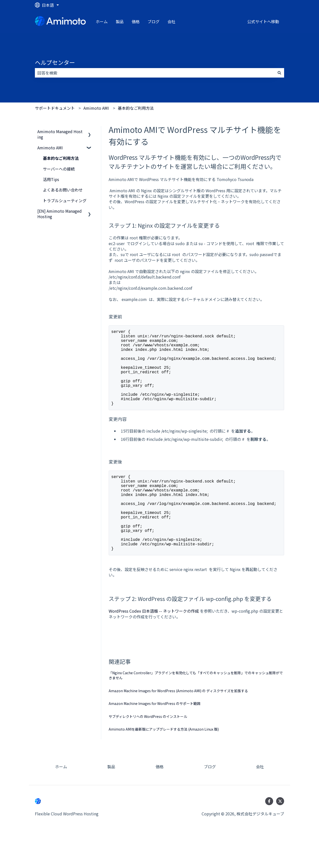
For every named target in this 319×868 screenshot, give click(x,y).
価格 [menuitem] (159, 800)
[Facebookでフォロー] (269, 835)
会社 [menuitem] (260, 800)
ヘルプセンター (55, 62)
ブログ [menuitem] (210, 800)
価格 (136, 21)
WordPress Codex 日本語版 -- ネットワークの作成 (154, 645)
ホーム (102, 21)
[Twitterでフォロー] (280, 835)
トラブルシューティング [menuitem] (65, 200)
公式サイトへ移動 (263, 21)
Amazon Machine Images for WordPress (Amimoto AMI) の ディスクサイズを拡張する (178, 725)
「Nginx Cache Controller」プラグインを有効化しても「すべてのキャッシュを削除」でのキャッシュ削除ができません (196, 709)
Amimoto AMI (96, 108)
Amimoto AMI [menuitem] (50, 148)
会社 (171, 21)
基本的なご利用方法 (136, 108)
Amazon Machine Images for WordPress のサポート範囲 (155, 737)
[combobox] (155, 73)
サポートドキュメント (55, 108)
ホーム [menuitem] (61, 800)
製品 (120, 21)
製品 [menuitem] (111, 800)
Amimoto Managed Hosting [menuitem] (60, 134)
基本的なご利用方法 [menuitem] (61, 158)
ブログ (154, 21)
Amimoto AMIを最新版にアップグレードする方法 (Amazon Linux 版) (164, 763)
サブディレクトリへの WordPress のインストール (148, 750)
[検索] (279, 73)
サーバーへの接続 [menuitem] (59, 169)
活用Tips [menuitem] (51, 179)
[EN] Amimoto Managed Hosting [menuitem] (60, 214)
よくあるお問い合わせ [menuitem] (63, 190)
